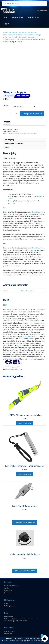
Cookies (7, 588)
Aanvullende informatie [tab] (14, 143)
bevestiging (11, 133)
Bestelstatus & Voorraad (12, 586)
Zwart (32, 291)
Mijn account (33, 17)
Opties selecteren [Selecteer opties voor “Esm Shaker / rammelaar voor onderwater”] (25, 474)
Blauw (23, 291)
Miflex (10, 199)
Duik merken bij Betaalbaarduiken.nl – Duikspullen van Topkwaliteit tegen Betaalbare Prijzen (21, 620)
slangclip (30, 133)
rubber (40, 196)
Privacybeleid (8, 593)
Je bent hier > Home (10, 33)
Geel (27, 291)
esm (19, 133)
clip (16, 133)
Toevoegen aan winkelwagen (32, 114)
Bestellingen (8, 634)
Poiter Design (25, 642)
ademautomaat (9, 165)
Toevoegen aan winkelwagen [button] (25, 522)
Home (5, 17)
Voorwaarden (8, 591)
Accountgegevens (10, 631)
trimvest (6, 167)
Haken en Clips (14, 131)
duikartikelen (36, 212)
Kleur (6, 106)
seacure (26, 225)
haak (22, 133)
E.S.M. (5, 212)
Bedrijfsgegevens (9, 606)
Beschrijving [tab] (9, 140)
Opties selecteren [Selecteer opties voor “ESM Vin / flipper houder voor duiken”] (25, 423)
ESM (13, 203)
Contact (6, 24)
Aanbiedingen (17, 17)
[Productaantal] (11, 114)
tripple (35, 133)
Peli (21, 225)
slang (25, 133)
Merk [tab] (7, 147)
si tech (33, 225)
